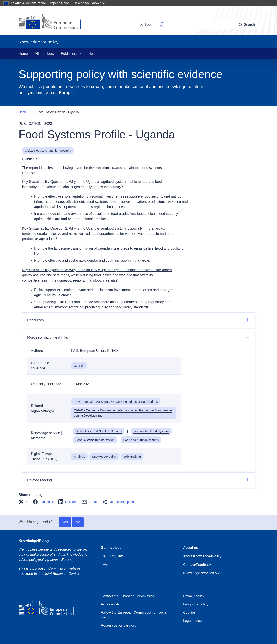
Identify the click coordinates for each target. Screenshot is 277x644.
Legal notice (192, 621)
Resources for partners (118, 625)
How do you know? (89, 3)
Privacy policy (194, 596)
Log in (147, 25)
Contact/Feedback (197, 565)
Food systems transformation (95, 440)
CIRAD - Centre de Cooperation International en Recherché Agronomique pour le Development (123, 413)
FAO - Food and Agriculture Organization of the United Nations (116, 402)
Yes (65, 522)
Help (92, 54)
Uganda (79, 366)
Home (23, 54)
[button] (162, 24)
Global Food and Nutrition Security (48, 151)
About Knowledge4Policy (202, 556)
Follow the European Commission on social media (134, 615)
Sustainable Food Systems (151, 431)
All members (44, 54)
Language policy (196, 604)
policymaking (132, 457)
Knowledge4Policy (34, 541)
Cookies (189, 613)
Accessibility (110, 604)
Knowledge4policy (104, 457)
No (78, 522)
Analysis (79, 457)
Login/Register (112, 556)
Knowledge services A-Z (202, 573)
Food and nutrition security (141, 440)
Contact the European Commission (128, 596)
